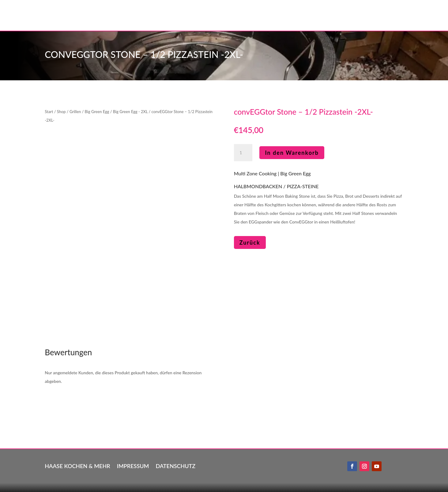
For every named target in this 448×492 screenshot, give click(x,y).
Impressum (133, 465)
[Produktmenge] (243, 153)
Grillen (75, 112)
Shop (61, 112)
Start (49, 112)
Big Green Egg (97, 112)
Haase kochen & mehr (77, 465)
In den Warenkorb (292, 153)
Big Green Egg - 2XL (130, 112)
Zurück (250, 242)
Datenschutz (175, 465)
